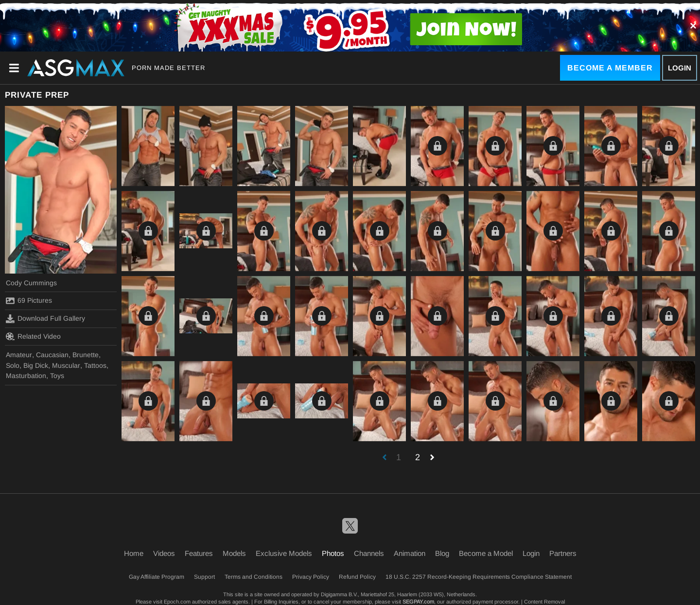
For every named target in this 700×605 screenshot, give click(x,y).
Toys (57, 376)
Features (199, 553)
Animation (410, 553)
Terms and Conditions (254, 577)
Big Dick (36, 365)
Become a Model (486, 553)
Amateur (19, 355)
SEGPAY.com (418, 602)
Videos (164, 553)
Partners (563, 553)
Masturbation (26, 376)
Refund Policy (357, 577)
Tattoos (95, 365)
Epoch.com (177, 602)
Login (680, 68)
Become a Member (610, 68)
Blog (442, 553)
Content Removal (544, 602)
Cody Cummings (31, 283)
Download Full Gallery (45, 319)
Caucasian (52, 355)
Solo (13, 365)
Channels (369, 553)
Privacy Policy (311, 577)
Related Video (33, 336)
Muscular (66, 365)
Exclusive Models (284, 553)
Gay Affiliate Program (157, 577)
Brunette (86, 355)
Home (134, 553)
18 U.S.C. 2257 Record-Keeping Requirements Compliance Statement (479, 577)
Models (234, 553)
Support (204, 577)
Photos (333, 553)
